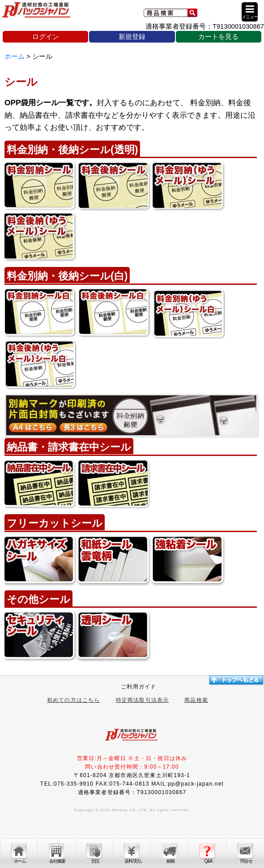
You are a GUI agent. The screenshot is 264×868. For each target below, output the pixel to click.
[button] (250, 12)
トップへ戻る (236, 680)
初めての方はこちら (74, 700)
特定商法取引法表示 (143, 700)
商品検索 (196, 700)
